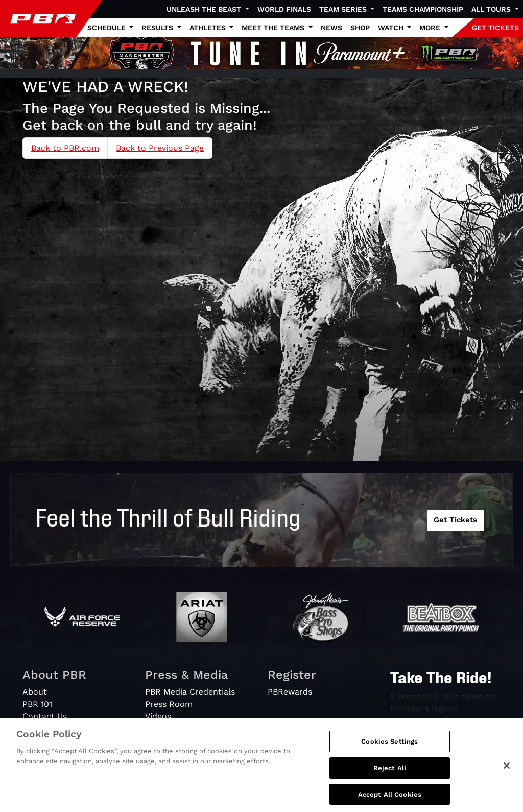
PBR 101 (37, 704)
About (35, 692)
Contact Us (45, 716)
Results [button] (158, 28)
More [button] (431, 28)
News (331, 28)
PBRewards (290, 692)
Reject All (390, 774)
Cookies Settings (389, 747)
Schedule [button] (108, 28)
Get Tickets (455, 520)
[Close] (507, 772)
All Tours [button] (492, 9)
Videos (158, 716)
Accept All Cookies (390, 801)
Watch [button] (392, 28)
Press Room (169, 704)
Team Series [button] (344, 9)
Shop (360, 28)
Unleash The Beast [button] (205, 9)
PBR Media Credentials (190, 692)
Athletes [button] (209, 28)
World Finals (284, 9)
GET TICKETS (495, 28)
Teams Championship (423, 9)
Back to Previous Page (160, 148)
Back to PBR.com (65, 148)
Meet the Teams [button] (274, 28)
